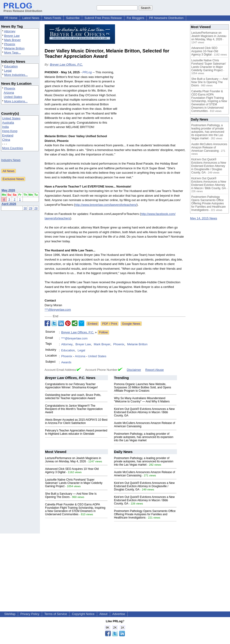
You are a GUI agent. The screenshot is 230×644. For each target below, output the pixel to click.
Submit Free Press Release (103, 18)
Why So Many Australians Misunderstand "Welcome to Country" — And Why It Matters (142, 400)
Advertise (119, 614)
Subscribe (73, 18)
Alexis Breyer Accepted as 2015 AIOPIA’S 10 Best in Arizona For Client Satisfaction (76, 421)
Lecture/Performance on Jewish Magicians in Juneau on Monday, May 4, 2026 (73, 460)
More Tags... (13, 53)
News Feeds (53, 18)
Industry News (11, 160)
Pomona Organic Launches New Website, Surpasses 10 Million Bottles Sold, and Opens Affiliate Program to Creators (143, 387)
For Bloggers (135, 18)
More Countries (13, 148)
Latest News (31, 18)
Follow (103, 332)
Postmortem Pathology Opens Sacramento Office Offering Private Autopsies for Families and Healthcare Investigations (145, 514)
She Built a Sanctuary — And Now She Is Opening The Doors (209, 82)
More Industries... (16, 75)
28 (36, 208)
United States (13, 97)
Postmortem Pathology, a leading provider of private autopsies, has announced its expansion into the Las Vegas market (144, 437)
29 (31, 208)
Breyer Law (12, 36)
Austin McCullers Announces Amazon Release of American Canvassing (209, 147)
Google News (131, 324)
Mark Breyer (13, 40)
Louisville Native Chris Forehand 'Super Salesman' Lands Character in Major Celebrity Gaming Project (74, 483)
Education (11, 66)
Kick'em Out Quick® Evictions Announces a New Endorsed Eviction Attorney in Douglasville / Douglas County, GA (144, 486)
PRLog (87, 72)
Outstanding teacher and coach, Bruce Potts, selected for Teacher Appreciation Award (73, 397)
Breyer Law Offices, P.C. (66, 64)
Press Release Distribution (23, 9)
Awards (66, 362)
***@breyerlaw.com (58, 310)
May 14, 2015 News (204, 218)
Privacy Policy (30, 614)
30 (25, 208)
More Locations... (16, 101)
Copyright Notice (83, 614)
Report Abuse (155, 370)
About (103, 614)
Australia (8, 123)
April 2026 (9, 204)
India (5, 127)
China (6, 140)
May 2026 (8, 190)
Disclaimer (134, 370)
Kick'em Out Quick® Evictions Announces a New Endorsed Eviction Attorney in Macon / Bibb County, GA (144, 412)
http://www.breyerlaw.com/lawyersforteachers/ (106, 205)
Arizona (9, 93)
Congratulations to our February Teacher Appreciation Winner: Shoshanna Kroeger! (71, 386)
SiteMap (10, 614)
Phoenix (10, 44)
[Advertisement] (153, 104)
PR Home (11, 18)
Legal (8, 71)
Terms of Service (56, 614)
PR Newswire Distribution (166, 18)
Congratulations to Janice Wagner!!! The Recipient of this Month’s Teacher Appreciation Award (74, 409)
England (8, 135)
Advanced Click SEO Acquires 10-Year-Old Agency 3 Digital (205, 51)
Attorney (10, 31)
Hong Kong (10, 131)
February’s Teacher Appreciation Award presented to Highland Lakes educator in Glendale (76, 432)
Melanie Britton (14, 48)
